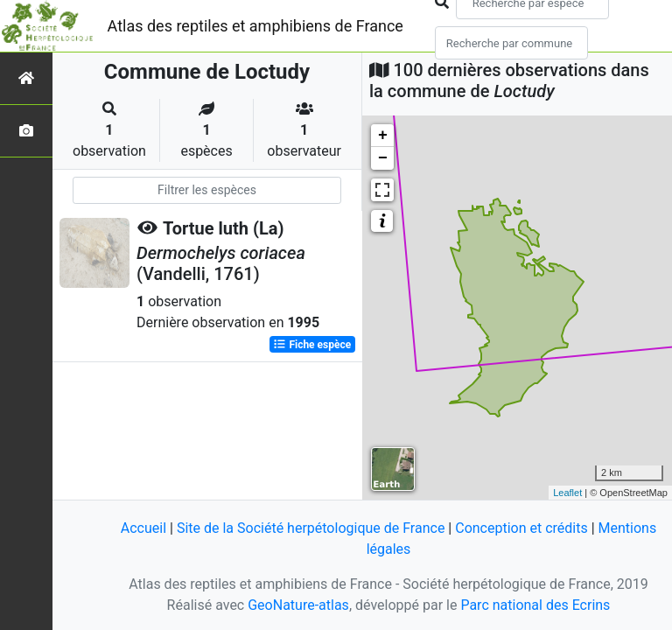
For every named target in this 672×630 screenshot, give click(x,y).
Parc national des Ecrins (535, 605)
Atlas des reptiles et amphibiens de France (255, 26)
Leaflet (567, 493)
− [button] (383, 158)
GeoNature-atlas (298, 605)
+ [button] (383, 136)
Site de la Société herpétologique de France (311, 528)
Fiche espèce (312, 345)
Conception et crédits (521, 528)
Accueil (143, 528)
